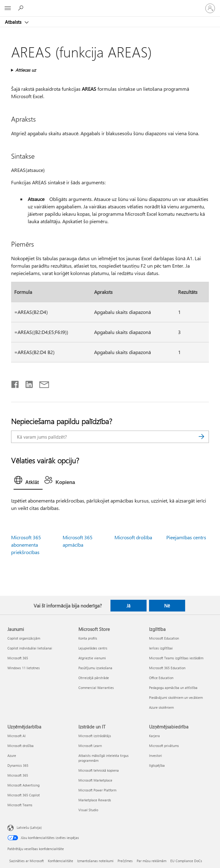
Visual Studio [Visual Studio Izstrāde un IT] (88, 810)
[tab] (28, 482)
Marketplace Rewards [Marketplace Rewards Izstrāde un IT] (95, 800)
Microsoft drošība (133, 537)
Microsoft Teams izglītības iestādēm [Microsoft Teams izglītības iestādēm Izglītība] (176, 658)
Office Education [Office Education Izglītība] (161, 678)
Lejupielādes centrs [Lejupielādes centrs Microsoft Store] (93, 648)
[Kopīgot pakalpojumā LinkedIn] (27, 383)
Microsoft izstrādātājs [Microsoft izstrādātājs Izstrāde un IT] (95, 736)
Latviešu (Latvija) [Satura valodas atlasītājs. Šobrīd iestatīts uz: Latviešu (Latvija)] (29, 827)
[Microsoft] (110, 5)
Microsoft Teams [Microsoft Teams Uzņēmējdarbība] (20, 805)
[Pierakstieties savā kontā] (210, 8)
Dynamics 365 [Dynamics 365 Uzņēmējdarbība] (18, 765)
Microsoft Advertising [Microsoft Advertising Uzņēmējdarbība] (23, 785)
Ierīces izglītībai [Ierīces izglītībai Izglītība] (161, 648)
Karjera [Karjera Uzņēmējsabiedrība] (154, 736)
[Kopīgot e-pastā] (41, 383)
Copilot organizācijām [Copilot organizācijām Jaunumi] (24, 638)
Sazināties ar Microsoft (27, 861)
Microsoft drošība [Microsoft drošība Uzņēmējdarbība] (21, 746)
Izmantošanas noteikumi (95, 861)
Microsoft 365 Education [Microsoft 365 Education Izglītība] (167, 668)
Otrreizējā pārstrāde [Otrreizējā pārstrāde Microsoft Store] (94, 678)
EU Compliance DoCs (186, 861)
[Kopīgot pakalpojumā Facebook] (15, 383)
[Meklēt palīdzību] (22, 8)
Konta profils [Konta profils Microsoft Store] (88, 638)
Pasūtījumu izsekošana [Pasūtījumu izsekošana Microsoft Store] (95, 668)
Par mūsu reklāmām (152, 861)
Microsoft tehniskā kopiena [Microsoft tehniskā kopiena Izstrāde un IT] (99, 770)
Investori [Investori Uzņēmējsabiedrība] (156, 755)
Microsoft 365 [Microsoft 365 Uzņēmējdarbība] (18, 775)
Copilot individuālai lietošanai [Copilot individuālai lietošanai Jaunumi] (30, 648)
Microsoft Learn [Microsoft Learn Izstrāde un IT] (90, 746)
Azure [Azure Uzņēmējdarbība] (12, 755)
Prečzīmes (125, 861)
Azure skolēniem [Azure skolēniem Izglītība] (161, 707)
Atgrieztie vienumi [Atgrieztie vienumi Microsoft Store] (92, 658)
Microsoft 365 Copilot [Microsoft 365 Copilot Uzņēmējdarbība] (24, 795)
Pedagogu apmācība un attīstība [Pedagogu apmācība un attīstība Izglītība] (173, 688)
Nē (167, 606)
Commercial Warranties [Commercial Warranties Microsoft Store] (96, 688)
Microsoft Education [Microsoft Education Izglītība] (164, 638)
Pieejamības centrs (186, 537)
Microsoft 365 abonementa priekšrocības (26, 545)
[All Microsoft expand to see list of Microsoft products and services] (8, 8)
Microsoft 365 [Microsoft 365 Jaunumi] (18, 658)
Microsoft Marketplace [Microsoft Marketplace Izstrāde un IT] (95, 780)
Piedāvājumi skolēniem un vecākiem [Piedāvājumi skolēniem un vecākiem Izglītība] (176, 697)
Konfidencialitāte (60, 861)
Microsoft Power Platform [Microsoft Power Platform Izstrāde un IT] (97, 790)
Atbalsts (14, 22)
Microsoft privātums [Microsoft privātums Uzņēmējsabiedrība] (164, 746)
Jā (129, 606)
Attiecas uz (26, 70)
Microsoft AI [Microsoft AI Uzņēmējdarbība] (17, 736)
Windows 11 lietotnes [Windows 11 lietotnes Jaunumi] (24, 668)
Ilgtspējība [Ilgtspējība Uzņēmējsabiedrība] (157, 765)
